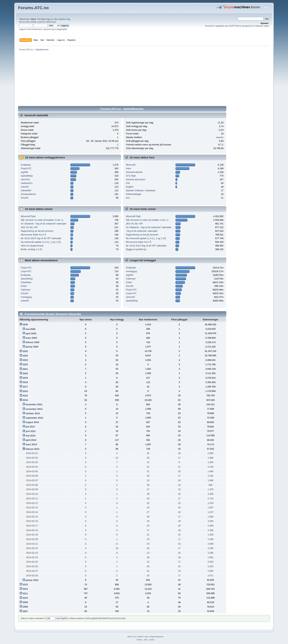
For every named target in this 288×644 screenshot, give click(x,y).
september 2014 (34, 418)
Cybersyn (26, 290)
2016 (25, 391)
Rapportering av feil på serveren (37, 231)
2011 (25, 594)
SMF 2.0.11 (132, 637)
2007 (25, 611)
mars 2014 (31, 444)
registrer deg (64, 19)
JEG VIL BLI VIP (29, 227)
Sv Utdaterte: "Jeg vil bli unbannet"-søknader (44, 224)
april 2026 (31, 334)
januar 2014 (32, 580)
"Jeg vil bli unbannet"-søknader (142, 231)
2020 (25, 374)
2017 (25, 387)
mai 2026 (31, 329)
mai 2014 (31, 436)
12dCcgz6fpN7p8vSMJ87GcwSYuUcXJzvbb (105, 618)
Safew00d (26, 191)
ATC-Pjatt (131, 176)
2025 (25, 351)
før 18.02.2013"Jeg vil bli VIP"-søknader (41, 238)
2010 (25, 598)
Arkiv (129, 169)
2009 (25, 602)
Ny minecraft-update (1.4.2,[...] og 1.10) (41, 242)
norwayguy (26, 297)
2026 (25, 325)
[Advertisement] (128, 79)
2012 (25, 589)
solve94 (25, 187)
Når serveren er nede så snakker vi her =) (42, 220)
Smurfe (24, 198)
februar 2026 (33, 342)
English (130, 187)
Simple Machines (156, 637)
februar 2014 (33, 449)
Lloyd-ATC (26, 271)
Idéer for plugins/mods (32, 246)
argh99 (24, 172)
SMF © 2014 (143, 637)
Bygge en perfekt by (136, 249)
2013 (25, 585)
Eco (128, 198)
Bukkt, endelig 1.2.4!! (31, 249)
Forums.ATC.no (33, 8)
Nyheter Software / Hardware (141, 191)
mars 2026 (31, 338)
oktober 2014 (33, 414)
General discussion (136, 180)
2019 (25, 378)
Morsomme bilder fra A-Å (33, 235)
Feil (128, 183)
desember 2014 (34, 405)
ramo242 (25, 180)
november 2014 (34, 409)
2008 (25, 607)
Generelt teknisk (134, 172)
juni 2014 (31, 431)
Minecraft (131, 165)
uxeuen (220, 137)
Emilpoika (26, 165)
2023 (25, 360)
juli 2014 (30, 427)
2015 (25, 396)
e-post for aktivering (46, 22)
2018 (25, 382)
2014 (25, 400)
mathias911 (27, 183)
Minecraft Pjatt (28, 216)
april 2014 (31, 440)
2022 (25, 365)
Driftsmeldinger (134, 194)
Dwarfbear (26, 282)
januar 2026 (32, 347)
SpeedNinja (27, 176)
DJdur (24, 286)
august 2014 (32, 422)
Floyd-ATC (26, 169)
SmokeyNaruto (28, 194)
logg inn (50, 19)
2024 (25, 356)
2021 (25, 369)
